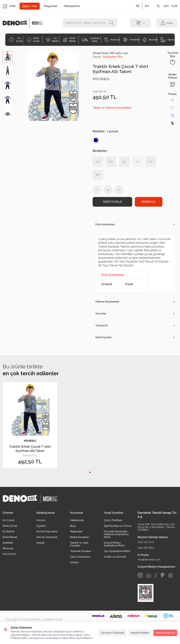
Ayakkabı (8, 543)
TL (158, 6)
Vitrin (9, 6)
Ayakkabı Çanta (91, 40)
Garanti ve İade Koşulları (79, 544)
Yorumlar (135, 314)
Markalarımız (72, 6)
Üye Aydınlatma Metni (117, 551)
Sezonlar (150, 40)
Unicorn (41, 521)
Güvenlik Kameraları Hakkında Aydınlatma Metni (116, 535)
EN (147, 6)
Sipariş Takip (30, 6)
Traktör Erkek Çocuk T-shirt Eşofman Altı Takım (30, 449)
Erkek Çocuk (33, 40)
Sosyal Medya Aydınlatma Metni (114, 544)
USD (166, 6)
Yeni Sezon (9, 554)
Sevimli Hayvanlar (47, 532)
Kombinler (131, 40)
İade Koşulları (135, 338)
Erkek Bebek (69, 40)
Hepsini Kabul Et (165, 633)
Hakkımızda (77, 521)
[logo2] (37, 23)
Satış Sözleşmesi (80, 557)
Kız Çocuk (16, 40)
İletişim (74, 563)
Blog (73, 526)
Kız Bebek (52, 40)
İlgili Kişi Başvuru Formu (118, 526)
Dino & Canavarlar (47, 537)
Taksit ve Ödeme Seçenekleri (112, 108)
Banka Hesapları (80, 537)
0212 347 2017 (146, 542)
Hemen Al (149, 202)
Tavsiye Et (135, 326)
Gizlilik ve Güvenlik (115, 557)
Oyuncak (168, 40)
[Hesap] (167, 23)
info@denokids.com (149, 560)
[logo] (17, 23)
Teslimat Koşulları (81, 551)
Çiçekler (41, 526)
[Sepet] (140, 23)
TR (137, 6)
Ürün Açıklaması (135, 225)
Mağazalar (50, 6)
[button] (90, 473)
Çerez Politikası (113, 521)
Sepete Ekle (112, 202)
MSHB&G (101, 79)
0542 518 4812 (146, 548)
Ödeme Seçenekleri (135, 302)
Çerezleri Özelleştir (112, 633)
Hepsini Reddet (140, 633)
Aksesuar (112, 40)
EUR (174, 6)
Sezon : (108, 57)
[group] (52, 86)
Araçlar (41, 543)
